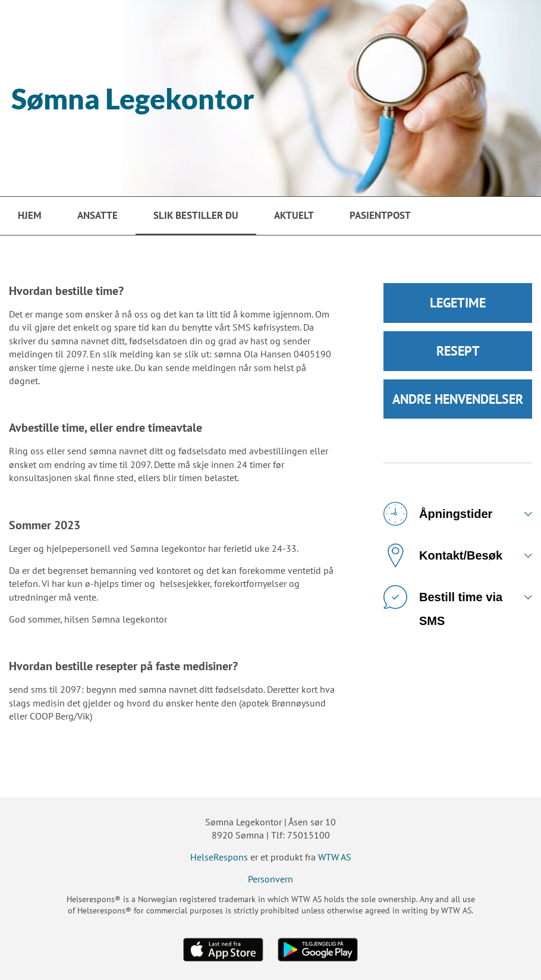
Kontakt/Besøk (443, 558)
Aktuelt (294, 215)
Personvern (270, 879)
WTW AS (335, 857)
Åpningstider (438, 516)
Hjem (30, 215)
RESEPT (458, 352)
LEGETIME (458, 303)
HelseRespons (219, 857)
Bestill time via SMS (443, 604)
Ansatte (97, 215)
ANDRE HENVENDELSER (458, 401)
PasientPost (380, 215)
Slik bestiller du (196, 215)
